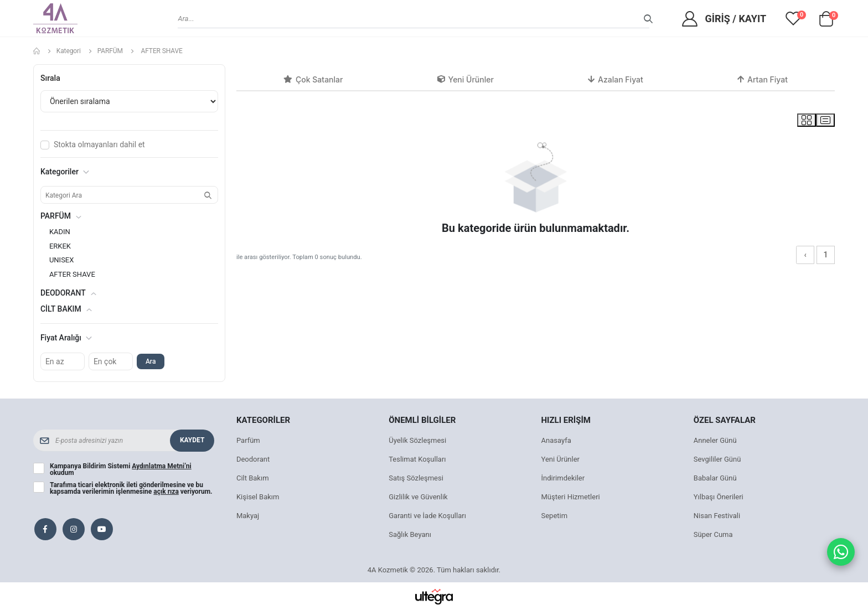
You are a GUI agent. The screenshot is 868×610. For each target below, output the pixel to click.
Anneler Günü (715, 440)
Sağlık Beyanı (410, 534)
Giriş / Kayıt (735, 19)
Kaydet (192, 440)
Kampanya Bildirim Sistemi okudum (121, 469)
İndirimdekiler (563, 478)
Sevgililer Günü (717, 459)
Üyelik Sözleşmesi (417, 440)
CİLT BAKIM (61, 309)
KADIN (60, 232)
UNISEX (62, 260)
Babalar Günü (715, 478)
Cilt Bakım (253, 478)
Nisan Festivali (717, 516)
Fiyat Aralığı (66, 338)
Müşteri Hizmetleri (571, 497)
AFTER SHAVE (72, 274)
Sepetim (555, 516)
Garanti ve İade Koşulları (427, 516)
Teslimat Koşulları (417, 459)
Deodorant (253, 459)
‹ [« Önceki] (805, 255)
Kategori (69, 51)
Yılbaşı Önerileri (719, 497)
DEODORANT (63, 293)
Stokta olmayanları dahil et (99, 144)
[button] (826, 22)
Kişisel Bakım (258, 497)
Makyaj (248, 516)
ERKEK (60, 246)
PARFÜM (110, 51)
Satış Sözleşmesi (416, 478)
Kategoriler (65, 172)
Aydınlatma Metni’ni (161, 466)
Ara (151, 361)
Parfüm (248, 440)
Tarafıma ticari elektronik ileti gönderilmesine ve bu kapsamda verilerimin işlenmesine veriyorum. (131, 488)
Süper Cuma (713, 534)
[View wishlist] (793, 18)
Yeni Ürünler (561, 459)
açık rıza (166, 492)
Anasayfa (556, 440)
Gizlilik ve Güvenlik (418, 497)
